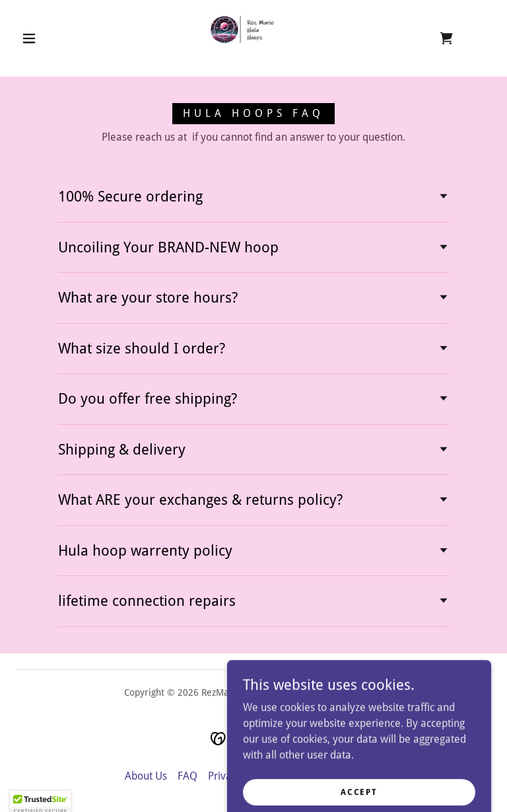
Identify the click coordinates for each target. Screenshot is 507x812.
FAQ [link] (187, 776)
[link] (243, 37)
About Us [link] (146, 776)
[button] (29, 38)
